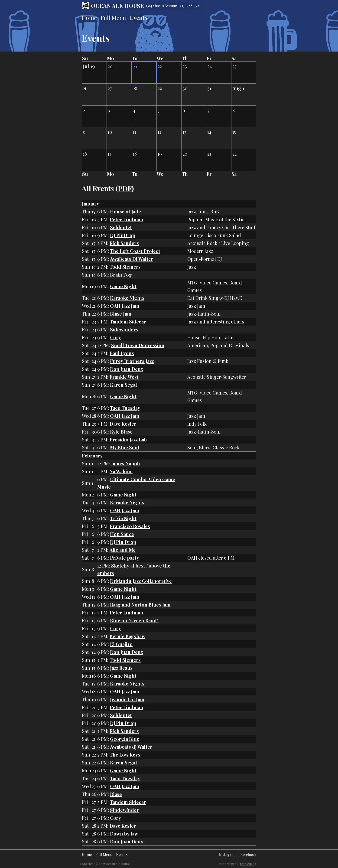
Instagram (228, 854)
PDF (125, 188)
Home (89, 18)
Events (138, 17)
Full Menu (113, 18)
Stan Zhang (248, 864)
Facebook (248, 854)
